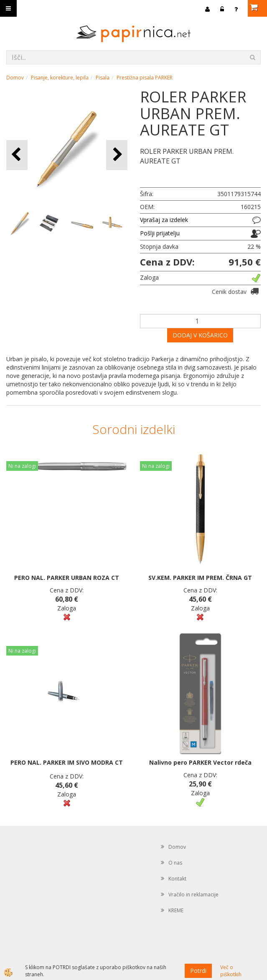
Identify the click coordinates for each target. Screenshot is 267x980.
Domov (15, 78)
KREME (176, 910)
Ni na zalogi (22, 466)
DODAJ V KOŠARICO (200, 335)
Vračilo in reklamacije (193, 895)
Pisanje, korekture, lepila (60, 78)
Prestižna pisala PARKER (145, 78)
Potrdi (198, 971)
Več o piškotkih (231, 971)
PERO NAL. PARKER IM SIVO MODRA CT (67, 762)
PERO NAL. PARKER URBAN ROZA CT (67, 578)
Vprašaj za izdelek (164, 220)
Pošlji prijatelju (160, 233)
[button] (117, 155)
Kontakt (177, 879)
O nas (175, 863)
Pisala (103, 78)
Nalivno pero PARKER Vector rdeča (200, 762)
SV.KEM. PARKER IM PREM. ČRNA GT (200, 578)
